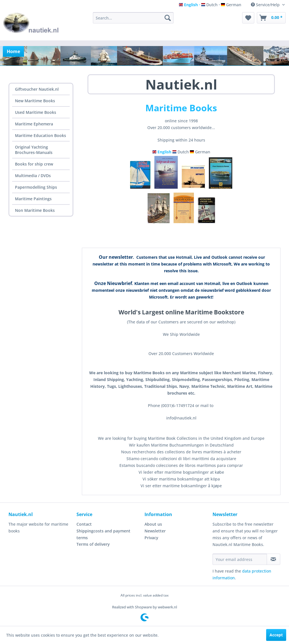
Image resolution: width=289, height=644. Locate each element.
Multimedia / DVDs (33, 176)
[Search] (168, 18)
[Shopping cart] (271, 18)
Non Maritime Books (35, 210)
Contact (84, 524)
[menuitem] (133, 18)
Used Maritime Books (36, 112)
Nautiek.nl (181, 84)
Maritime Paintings (33, 199)
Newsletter (155, 531)
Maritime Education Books (40, 135)
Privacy (151, 538)
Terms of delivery (93, 544)
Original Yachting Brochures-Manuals (34, 150)
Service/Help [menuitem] (266, 5)
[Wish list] (248, 18)
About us (153, 524)
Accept (276, 635)
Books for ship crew (34, 164)
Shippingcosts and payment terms (103, 534)
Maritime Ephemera (34, 124)
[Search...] (133, 18)
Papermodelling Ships (36, 187)
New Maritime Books (35, 101)
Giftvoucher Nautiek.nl (37, 89)
